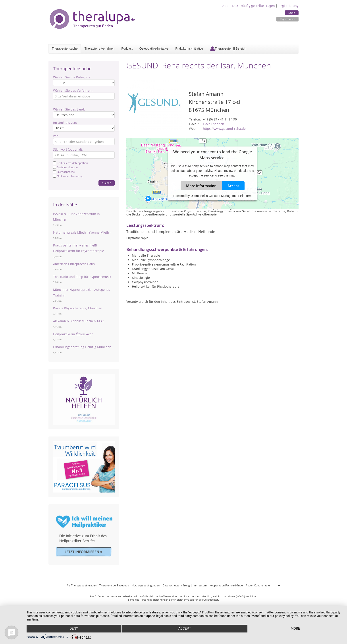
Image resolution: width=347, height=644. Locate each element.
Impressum (200, 585)
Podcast (127, 48)
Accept (233, 186)
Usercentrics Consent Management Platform (221, 196)
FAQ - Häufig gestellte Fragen (253, 6)
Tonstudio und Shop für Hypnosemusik (82, 277)
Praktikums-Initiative (189, 48)
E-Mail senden (214, 124)
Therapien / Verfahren (99, 48)
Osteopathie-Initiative (154, 48)
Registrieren (287, 19)
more (295, 629)
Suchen (107, 183)
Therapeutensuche (65, 48)
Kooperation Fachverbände (226, 585)
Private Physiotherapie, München (78, 308)
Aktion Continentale (258, 585)
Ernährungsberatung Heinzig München (82, 347)
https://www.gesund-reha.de (224, 129)
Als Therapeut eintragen (82, 585)
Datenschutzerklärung (176, 585)
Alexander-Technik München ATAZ (79, 321)
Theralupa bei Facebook (114, 585)
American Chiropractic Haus (74, 264)
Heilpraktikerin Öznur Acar (73, 334)
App (225, 6)
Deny (74, 629)
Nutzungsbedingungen (146, 585)
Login (292, 13)
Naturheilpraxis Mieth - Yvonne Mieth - (82, 232)
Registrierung (288, 6)
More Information (201, 186)
